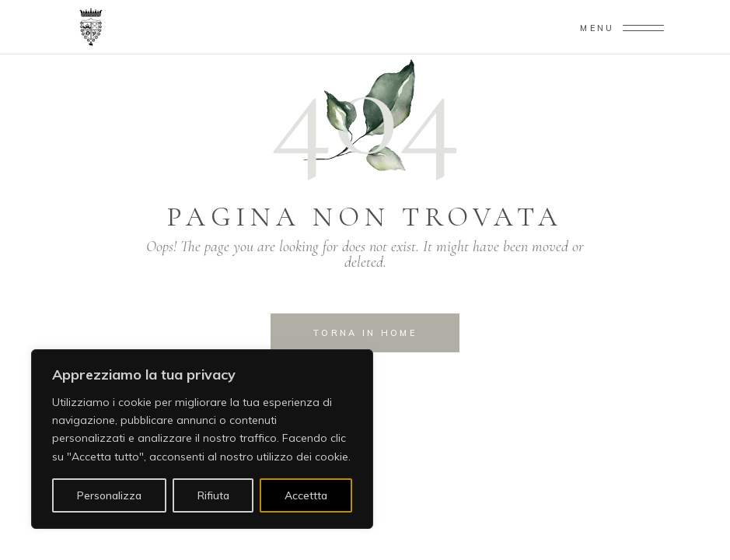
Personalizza (109, 495)
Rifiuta (213, 495)
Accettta (306, 495)
